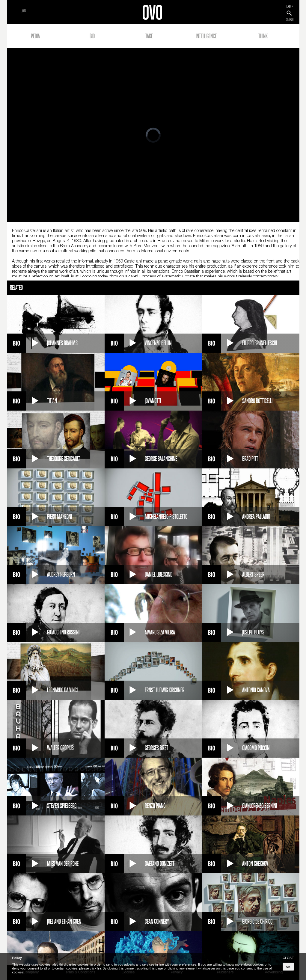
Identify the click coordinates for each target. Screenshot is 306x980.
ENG (289, 6)
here (99, 968)
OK (288, 967)
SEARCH (290, 19)
